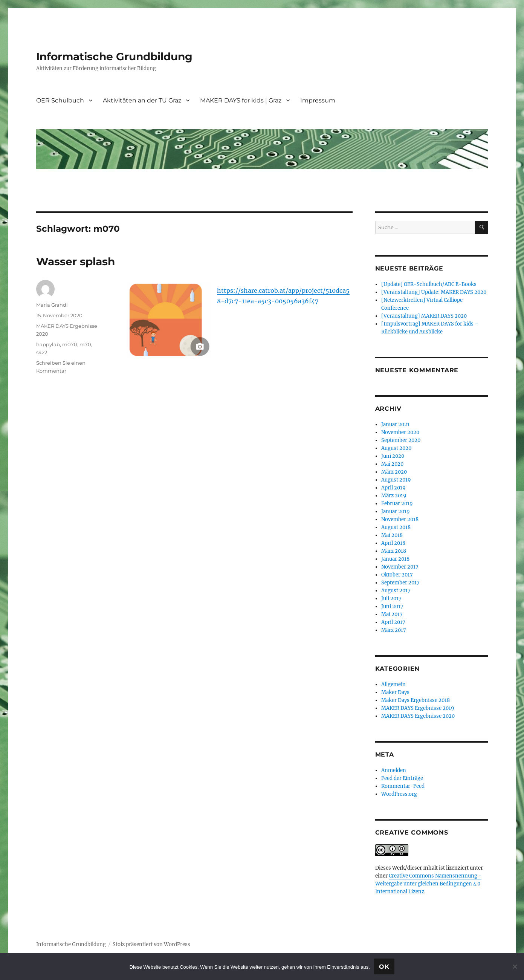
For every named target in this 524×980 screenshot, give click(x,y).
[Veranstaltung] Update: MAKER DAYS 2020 (434, 292)
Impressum (318, 100)
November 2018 (400, 519)
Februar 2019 (397, 504)
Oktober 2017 (397, 575)
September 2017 (400, 583)
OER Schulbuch (60, 100)
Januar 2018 (395, 559)
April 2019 (393, 488)
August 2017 (396, 591)
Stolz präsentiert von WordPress (151, 944)
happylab (48, 344)
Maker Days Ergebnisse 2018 (416, 700)
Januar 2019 (396, 511)
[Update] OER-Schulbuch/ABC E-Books (429, 284)
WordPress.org (399, 794)
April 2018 (393, 543)
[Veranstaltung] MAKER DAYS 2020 (424, 316)
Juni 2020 (393, 456)
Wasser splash (76, 261)
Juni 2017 (392, 606)
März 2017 (394, 630)
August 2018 (396, 527)
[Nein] (515, 966)
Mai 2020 (392, 464)
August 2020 (396, 448)
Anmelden (394, 770)
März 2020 (394, 472)
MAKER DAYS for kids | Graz (241, 100)
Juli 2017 (391, 599)
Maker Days (395, 692)
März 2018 (394, 551)
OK (384, 967)
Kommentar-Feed (403, 786)
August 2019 (396, 480)
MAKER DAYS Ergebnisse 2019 (418, 708)
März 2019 (394, 496)
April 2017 (393, 622)
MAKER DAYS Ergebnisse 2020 (418, 716)
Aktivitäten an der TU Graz (142, 100)
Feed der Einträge (402, 778)
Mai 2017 (392, 614)
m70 (85, 344)
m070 (70, 344)
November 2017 (400, 567)
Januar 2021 (395, 424)
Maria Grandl (52, 305)
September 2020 (401, 440)
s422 (42, 352)
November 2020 (400, 432)
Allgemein (393, 684)
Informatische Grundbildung (114, 57)
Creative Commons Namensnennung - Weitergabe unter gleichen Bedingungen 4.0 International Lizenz (428, 884)
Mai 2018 (392, 535)
